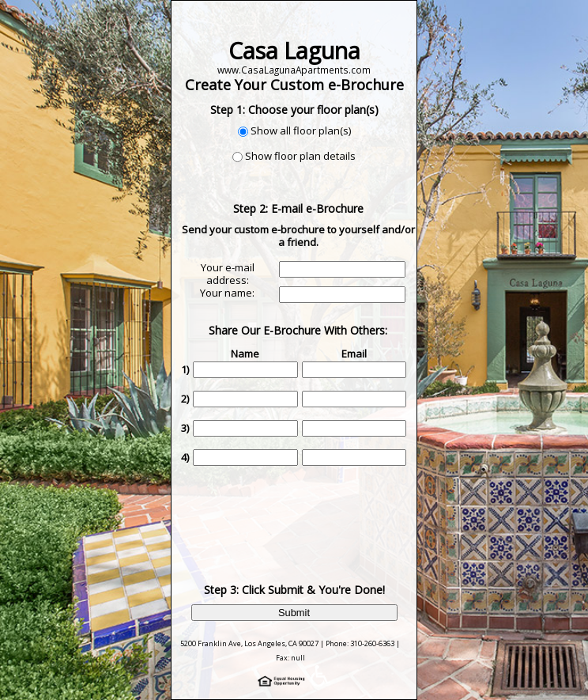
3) (185, 428)
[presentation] (300, 513)
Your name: (227, 293)
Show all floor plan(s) (301, 131)
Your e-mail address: (228, 274)
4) (185, 457)
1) (185, 369)
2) (185, 399)
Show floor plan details (300, 156)
